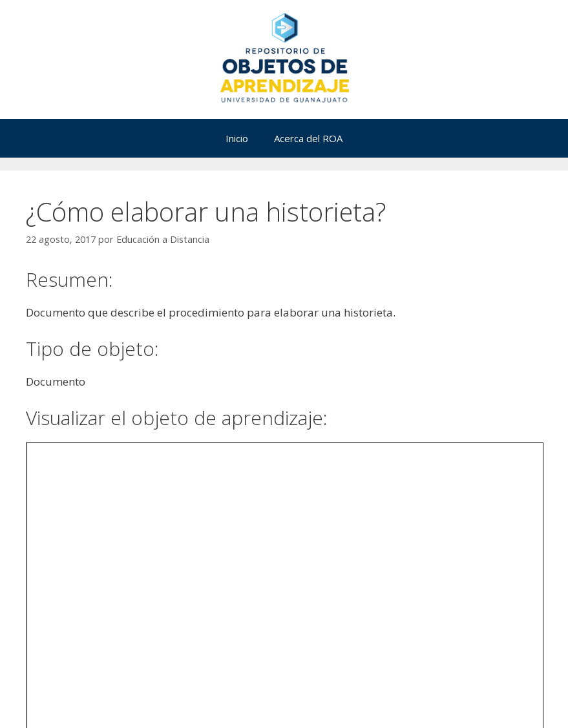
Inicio (237, 138)
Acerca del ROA (308, 138)
